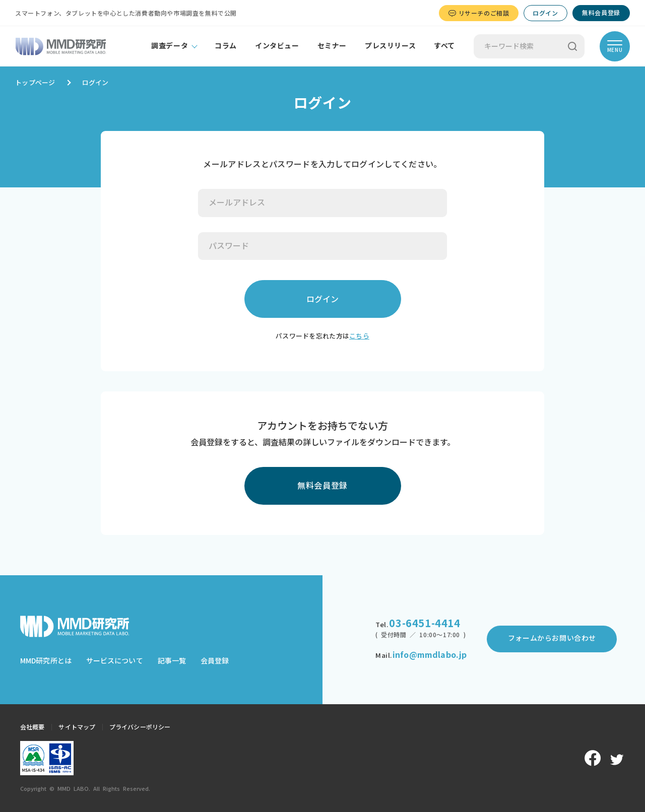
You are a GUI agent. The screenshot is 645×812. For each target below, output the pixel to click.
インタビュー (277, 46)
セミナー (332, 46)
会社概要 (32, 727)
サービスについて (115, 661)
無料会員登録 (601, 13)
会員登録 (215, 661)
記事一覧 (172, 661)
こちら (359, 336)
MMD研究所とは (46, 661)
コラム (226, 46)
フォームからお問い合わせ (552, 638)
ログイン (545, 13)
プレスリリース (390, 46)
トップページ (35, 83)
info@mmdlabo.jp (430, 655)
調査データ (170, 46)
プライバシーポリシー (140, 727)
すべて (444, 46)
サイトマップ (77, 727)
